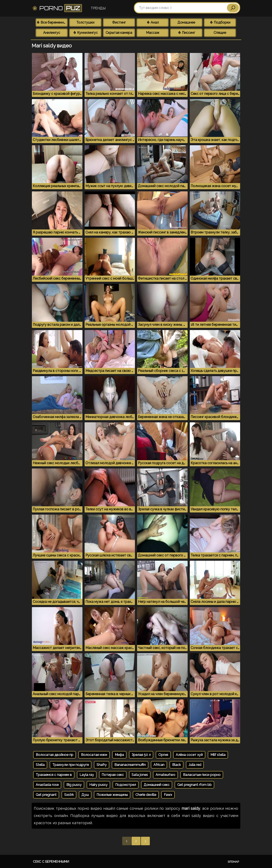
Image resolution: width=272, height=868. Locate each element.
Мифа (119, 755)
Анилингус (52, 33)
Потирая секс (113, 775)
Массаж (153, 33)
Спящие (220, 33)
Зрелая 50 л (141, 755)
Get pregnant (46, 795)
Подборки (220, 22)
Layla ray (87, 775)
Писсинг (186, 33)
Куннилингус (85, 33)
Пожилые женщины (112, 795)
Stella (40, 765)
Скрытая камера (119, 33)
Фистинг (119, 22)
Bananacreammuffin (130, 765)
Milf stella (218, 755)
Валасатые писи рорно (202, 775)
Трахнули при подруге (71, 765)
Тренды (98, 8)
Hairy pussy (98, 785)
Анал (153, 22)
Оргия (163, 755)
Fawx (168, 795)
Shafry (102, 765)
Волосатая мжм (94, 755)
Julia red (195, 765)
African (159, 765)
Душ (85, 795)
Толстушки (85, 22)
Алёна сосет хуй (189, 755)
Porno (57, 8)
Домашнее (186, 22)
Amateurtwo (165, 775)
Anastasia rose (47, 785)
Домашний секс (157, 785)
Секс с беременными (51, 862)
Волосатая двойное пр (55, 755)
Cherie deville (146, 795)
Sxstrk (69, 795)
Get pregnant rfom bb (194, 785)
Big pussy (74, 785)
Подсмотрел (126, 785)
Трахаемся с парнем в (54, 775)
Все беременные (52, 22)
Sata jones (140, 775)
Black (176, 765)
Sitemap (233, 862)
